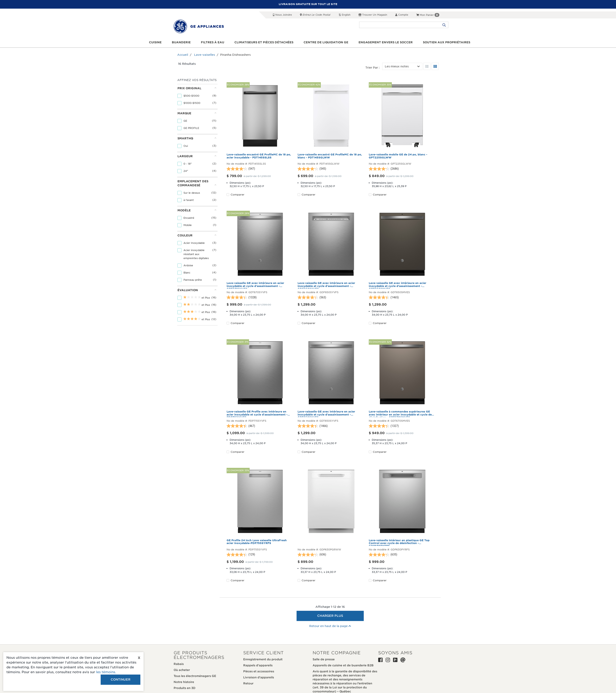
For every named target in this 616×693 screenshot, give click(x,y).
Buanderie (181, 42)
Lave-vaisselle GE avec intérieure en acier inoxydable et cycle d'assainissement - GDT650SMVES (398, 285)
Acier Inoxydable (195, 243)
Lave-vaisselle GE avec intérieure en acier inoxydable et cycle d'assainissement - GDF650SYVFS (326, 285)
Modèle (197, 210)
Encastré (189, 218)
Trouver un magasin (373, 15)
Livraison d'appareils (259, 677)
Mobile (188, 225)
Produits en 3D (185, 688)
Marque (197, 113)
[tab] (197, 97)
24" (186, 171)
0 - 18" (188, 164)
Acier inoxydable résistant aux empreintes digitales (197, 254)
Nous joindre (282, 15)
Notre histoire (184, 682)
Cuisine (155, 42)
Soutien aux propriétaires (447, 42)
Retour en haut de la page (330, 626)
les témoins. (106, 672)
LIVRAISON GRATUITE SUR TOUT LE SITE (308, 4)
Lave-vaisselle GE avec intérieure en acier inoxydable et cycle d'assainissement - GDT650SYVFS (326, 414)
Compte (402, 15)
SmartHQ (197, 138)
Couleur (197, 235)
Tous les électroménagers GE (195, 676)
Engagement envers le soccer (386, 42)
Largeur (197, 156)
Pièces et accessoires (259, 671)
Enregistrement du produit (263, 659)
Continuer (121, 680)
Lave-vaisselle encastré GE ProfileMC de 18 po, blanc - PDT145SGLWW (330, 156)
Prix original (197, 88)
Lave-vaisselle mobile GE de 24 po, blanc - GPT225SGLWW (398, 156)
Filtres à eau (213, 42)
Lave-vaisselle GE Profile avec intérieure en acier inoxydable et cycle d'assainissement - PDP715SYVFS (257, 414)
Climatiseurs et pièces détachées (264, 42)
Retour (248, 683)
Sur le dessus (192, 193)
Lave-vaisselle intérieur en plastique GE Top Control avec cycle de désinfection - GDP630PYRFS (399, 542)
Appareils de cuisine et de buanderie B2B (343, 665)
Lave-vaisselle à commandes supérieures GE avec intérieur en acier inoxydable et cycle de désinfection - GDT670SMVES (400, 414)
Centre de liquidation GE (326, 42)
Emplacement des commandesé (197, 183)
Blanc (187, 273)
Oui (186, 146)
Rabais (179, 664)
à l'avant (189, 200)
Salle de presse (324, 659)
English (344, 15)
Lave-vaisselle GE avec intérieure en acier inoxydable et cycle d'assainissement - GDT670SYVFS (255, 285)
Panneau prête (193, 280)
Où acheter (182, 670)
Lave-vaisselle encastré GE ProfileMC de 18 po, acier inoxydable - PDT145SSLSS (259, 156)
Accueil (183, 55)
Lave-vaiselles (205, 55)
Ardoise (189, 265)
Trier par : (372, 68)
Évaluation (197, 290)
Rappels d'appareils (258, 665)
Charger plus (330, 616)
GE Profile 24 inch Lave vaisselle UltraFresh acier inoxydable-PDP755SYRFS (257, 542)
